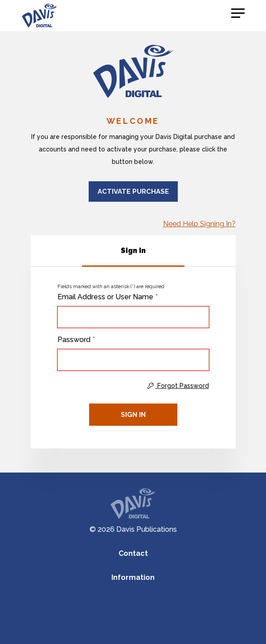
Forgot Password (178, 386)
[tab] (133, 251)
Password (76, 340)
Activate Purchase (133, 192)
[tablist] (133, 251)
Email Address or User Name (108, 297)
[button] (238, 13)
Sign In (133, 415)
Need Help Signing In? (199, 224)
